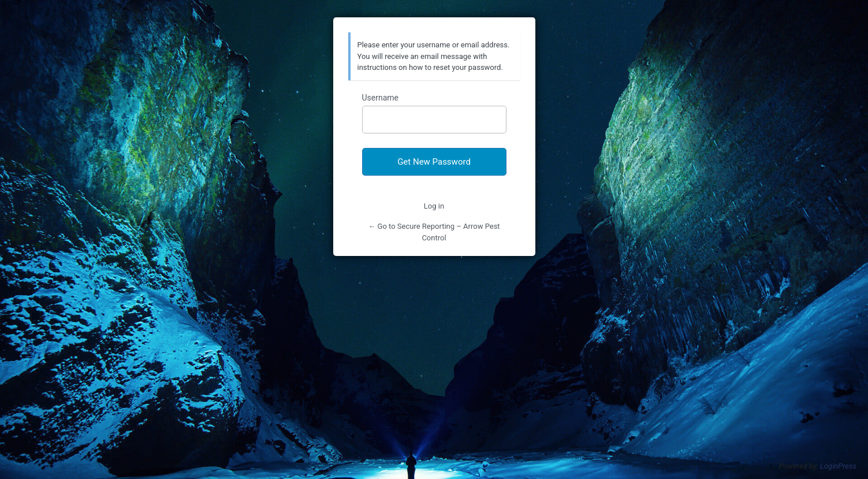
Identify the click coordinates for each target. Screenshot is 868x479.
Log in (434, 206)
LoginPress (838, 466)
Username (381, 98)
